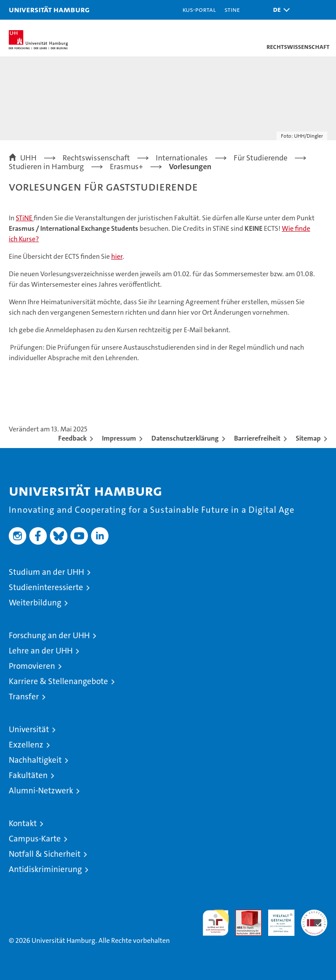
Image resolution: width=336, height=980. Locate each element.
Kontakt (23, 823)
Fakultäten (28, 775)
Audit (244, 914)
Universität (29, 729)
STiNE (25, 218)
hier (117, 256)
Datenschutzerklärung (185, 438)
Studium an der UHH (46, 572)
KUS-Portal (199, 9)
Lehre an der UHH (41, 651)
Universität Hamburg (49, 9)
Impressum (119, 438)
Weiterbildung (35, 603)
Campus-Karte (35, 839)
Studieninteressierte (46, 587)
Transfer (24, 697)
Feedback (72, 438)
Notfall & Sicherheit (45, 854)
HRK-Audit (276, 919)
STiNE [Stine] (232, 9)
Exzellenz (26, 745)
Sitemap (308, 438)
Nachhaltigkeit (35, 760)
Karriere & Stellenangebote (58, 681)
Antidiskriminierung (45, 869)
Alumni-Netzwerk (41, 791)
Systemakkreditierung (314, 914)
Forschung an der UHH (49, 635)
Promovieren (32, 666)
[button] (279, 10)
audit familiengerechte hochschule (216, 923)
